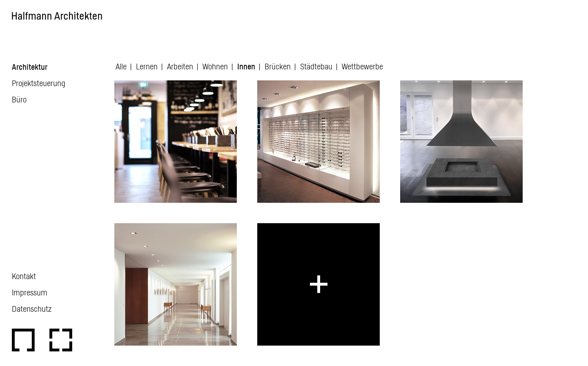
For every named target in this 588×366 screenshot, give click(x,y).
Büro (19, 99)
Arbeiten (180, 66)
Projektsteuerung (39, 83)
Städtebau (316, 66)
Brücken (278, 66)
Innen (246, 66)
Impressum (30, 292)
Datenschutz (32, 308)
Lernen (147, 66)
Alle (121, 66)
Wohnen (215, 66)
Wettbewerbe (362, 66)
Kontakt (24, 276)
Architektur (30, 67)
